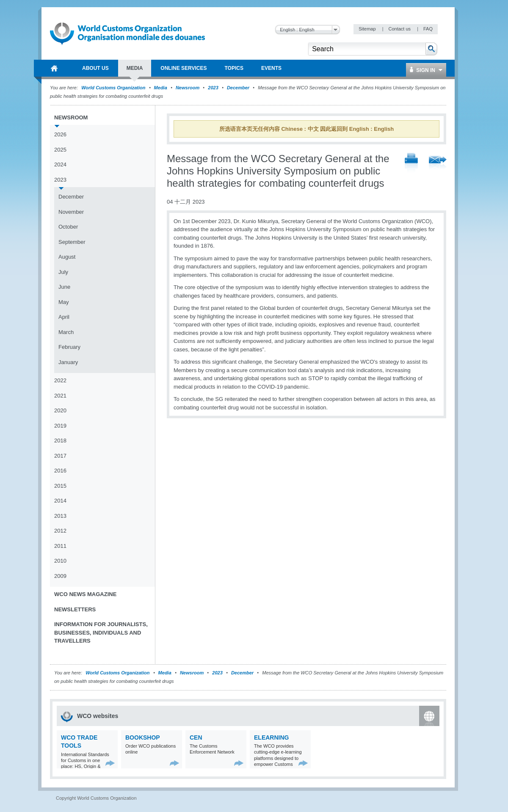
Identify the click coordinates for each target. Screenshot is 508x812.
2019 (60, 426)
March (66, 332)
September (72, 242)
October (68, 227)
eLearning (271, 737)
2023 (213, 88)
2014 (60, 501)
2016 (60, 471)
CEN (196, 737)
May (64, 302)
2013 (60, 516)
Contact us (400, 29)
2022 (60, 380)
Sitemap (368, 29)
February (69, 347)
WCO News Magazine (85, 594)
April (64, 317)
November (71, 212)
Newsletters (75, 609)
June (64, 287)
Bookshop (143, 737)
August (67, 257)
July (63, 272)
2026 (60, 134)
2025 (60, 150)
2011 (60, 546)
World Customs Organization (114, 88)
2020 (60, 410)
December (238, 88)
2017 (60, 456)
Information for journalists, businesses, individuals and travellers (101, 632)
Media (161, 88)
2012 (60, 531)
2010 (60, 561)
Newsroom (188, 88)
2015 (60, 486)
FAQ (428, 29)
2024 (60, 164)
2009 (60, 576)
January (68, 362)
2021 (60, 396)
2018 (60, 441)
